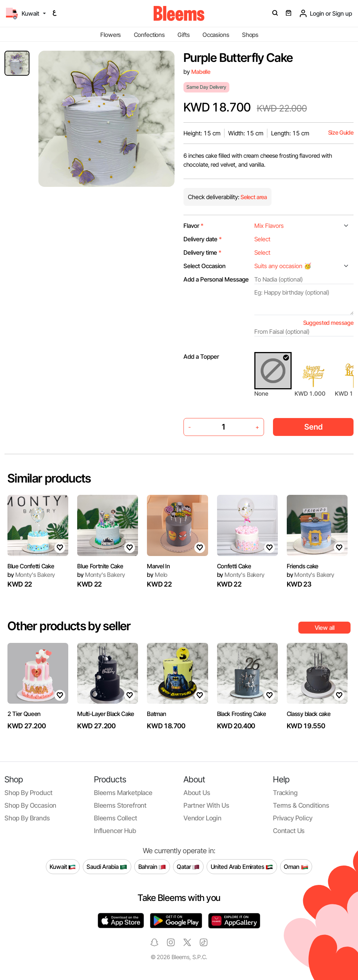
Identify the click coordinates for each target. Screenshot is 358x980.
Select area (253, 197)
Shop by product (28, 793)
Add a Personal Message (216, 279)
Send (313, 427)
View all (325, 628)
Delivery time (202, 252)
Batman (156, 714)
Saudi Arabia (107, 867)
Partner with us (206, 805)
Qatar (188, 867)
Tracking (285, 793)
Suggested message (328, 323)
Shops (250, 35)
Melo (157, 575)
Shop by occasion (30, 805)
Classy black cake (309, 714)
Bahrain (152, 867)
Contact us (289, 831)
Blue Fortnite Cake (100, 566)
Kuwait (63, 867)
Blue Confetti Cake (31, 566)
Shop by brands (27, 818)
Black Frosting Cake (242, 714)
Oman (296, 867)
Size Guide (341, 133)
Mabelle (201, 72)
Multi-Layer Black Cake (106, 714)
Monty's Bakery (31, 575)
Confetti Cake (234, 566)
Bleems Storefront (120, 805)
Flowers (111, 35)
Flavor (194, 226)
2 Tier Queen (24, 714)
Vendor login (202, 818)
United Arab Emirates (242, 867)
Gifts (183, 35)
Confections (149, 35)
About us (197, 793)
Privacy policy (293, 818)
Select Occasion (205, 266)
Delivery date (203, 239)
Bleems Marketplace (123, 793)
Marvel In (158, 566)
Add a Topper (201, 356)
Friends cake (303, 566)
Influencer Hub (115, 831)
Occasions (216, 35)
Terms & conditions (301, 805)
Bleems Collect (116, 818)
